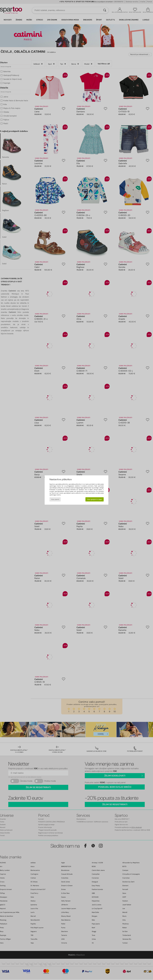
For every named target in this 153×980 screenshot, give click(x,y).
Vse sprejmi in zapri (94, 499)
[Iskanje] (105, 10)
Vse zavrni (55, 499)
